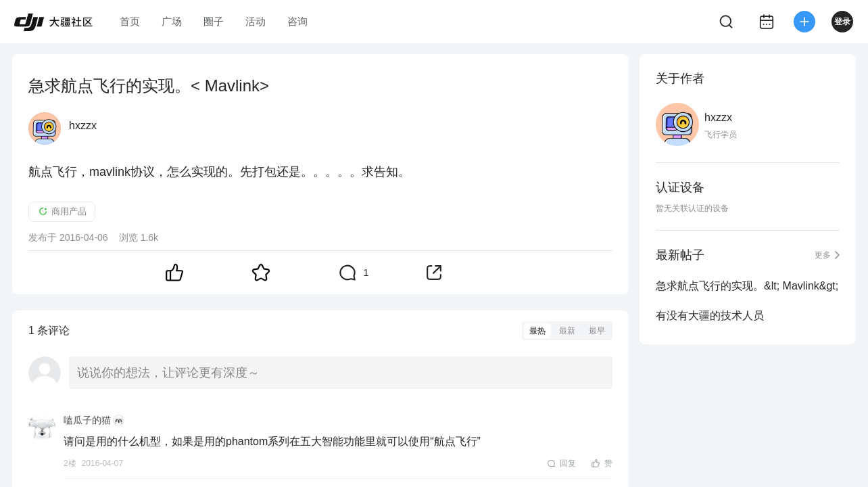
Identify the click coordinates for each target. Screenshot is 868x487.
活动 (256, 21)
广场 (172, 21)
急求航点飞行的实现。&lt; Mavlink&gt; (747, 286)
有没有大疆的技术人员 (710, 316)
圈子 (214, 21)
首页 (130, 21)
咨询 (297, 21)
